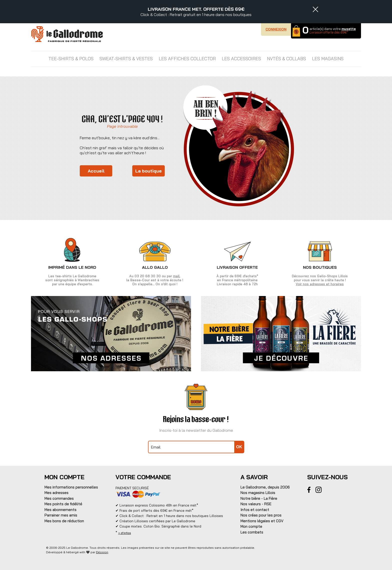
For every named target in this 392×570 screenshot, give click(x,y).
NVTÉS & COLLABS (286, 59)
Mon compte (251, 526)
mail (176, 276)
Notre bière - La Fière (259, 498)
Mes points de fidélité (63, 504)
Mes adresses (56, 493)
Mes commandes (59, 498)
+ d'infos (125, 533)
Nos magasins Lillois (258, 493)
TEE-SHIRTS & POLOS (71, 59)
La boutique (148, 171)
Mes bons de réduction (64, 521)
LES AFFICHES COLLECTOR (187, 59)
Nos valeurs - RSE (256, 504)
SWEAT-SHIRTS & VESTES (126, 59)
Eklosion (102, 552)
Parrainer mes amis (61, 515)
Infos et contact (255, 510)
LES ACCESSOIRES (241, 59)
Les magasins (328, 59)
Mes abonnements (60, 510)
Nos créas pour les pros (261, 515)
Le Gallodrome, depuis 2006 (265, 487)
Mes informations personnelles (71, 487)
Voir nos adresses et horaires (320, 284)
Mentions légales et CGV (262, 521)
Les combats (252, 532)
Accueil (96, 171)
